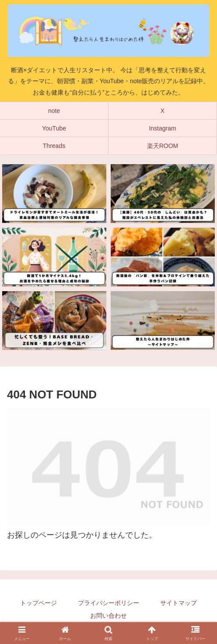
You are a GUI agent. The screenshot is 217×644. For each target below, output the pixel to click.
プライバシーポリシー (108, 603)
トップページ (38, 603)
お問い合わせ (108, 616)
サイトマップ (178, 603)
